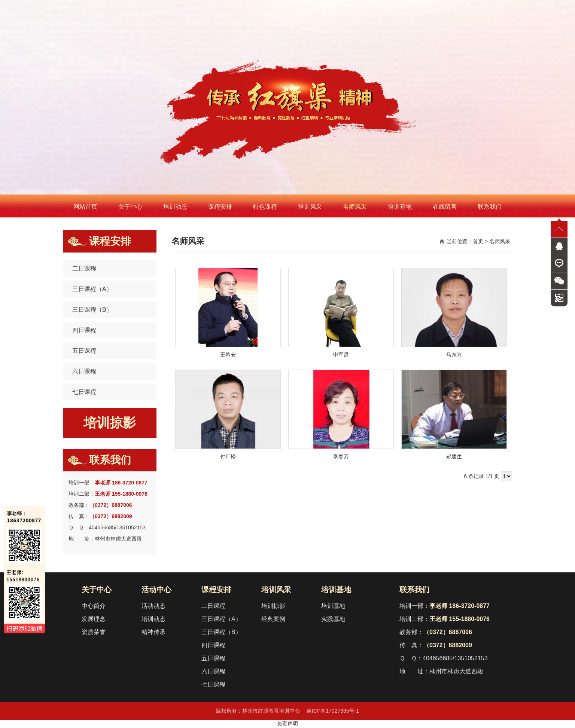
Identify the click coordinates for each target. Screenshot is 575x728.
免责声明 (287, 724)
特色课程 (265, 207)
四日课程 (84, 330)
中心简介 (94, 606)
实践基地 (333, 619)
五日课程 (84, 351)
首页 (478, 241)
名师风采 (355, 207)
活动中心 (156, 590)
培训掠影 (110, 423)
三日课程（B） (92, 310)
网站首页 (85, 207)
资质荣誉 (94, 632)
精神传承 (153, 632)
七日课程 (84, 392)
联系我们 (490, 207)
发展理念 (94, 619)
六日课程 (84, 371)
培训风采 (310, 207)
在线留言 (445, 207)
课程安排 (220, 207)
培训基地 (400, 207)
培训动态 (175, 207)
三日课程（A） (92, 289)
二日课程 (84, 268)
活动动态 (153, 606)
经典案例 (273, 619)
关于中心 (130, 207)
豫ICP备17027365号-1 (333, 711)
